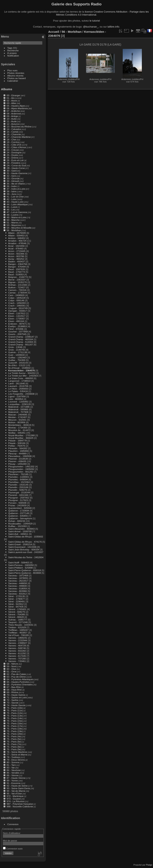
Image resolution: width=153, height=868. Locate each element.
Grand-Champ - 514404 (21, 342)
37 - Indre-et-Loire (16, 189)
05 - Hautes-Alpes (16, 106)
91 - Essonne (13, 783)
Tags (10, 48)
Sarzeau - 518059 (18, 588)
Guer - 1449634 (16, 355)
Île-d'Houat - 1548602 (19, 368)
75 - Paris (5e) (14, 739)
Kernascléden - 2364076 (21, 370)
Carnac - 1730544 (18, 293)
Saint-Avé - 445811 (18, 534)
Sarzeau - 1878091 (18, 578)
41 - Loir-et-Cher (15, 197)
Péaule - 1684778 (17, 440)
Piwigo (149, 865)
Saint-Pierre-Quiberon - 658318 (25, 570)
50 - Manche (13, 220)
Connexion (13, 824)
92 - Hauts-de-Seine (17, 786)
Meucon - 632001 (17, 420)
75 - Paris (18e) (15, 729)
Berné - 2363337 (17, 280)
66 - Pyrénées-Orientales (20, 684)
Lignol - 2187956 (17, 396)
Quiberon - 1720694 (19, 511)
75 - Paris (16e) (15, 723)
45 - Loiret (12, 207)
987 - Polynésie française (20, 804)
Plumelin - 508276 (18, 490)
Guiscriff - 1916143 (18, 363)
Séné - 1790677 (17, 599)
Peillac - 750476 (17, 446)
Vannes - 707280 (17, 658)
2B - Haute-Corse (16, 168)
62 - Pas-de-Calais (16, 674)
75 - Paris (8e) (14, 747)
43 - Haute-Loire (15, 202)
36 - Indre (12, 186)
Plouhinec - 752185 (18, 474)
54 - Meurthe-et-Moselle (19, 228)
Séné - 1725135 (17, 596)
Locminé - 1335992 (18, 402)
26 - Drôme (12, 158)
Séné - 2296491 (17, 601)
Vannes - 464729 (17, 646)
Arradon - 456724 (17, 241)
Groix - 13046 (15, 347)
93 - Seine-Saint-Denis (18, 788)
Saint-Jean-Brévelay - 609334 (24, 549)
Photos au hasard (17, 78)
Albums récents (15, 76)
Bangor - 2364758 (18, 264)
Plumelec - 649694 (18, 479)
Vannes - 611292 (17, 653)
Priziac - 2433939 (17, 505)
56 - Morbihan (14, 230)
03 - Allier (11, 103)
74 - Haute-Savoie (16, 705)
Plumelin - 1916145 (18, 485)
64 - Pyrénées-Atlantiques (20, 679)
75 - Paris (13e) (15, 716)
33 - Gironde (13, 178)
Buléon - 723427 (17, 287)
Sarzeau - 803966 (18, 591)
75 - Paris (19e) (15, 731)
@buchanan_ (91, 27)
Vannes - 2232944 (18, 640)
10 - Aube (12, 119)
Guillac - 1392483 (17, 357)
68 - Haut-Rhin (14, 690)
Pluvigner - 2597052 (19, 498)
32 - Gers (11, 176)
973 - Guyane (14, 799)
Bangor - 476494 (17, 267)
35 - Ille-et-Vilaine (16, 184)
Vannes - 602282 (17, 651)
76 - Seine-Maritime (17, 752)
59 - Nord (11, 666)
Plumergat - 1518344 (19, 492)
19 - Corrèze (13, 142)
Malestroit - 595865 (18, 409)
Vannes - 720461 (17, 661)
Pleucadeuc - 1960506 (20, 456)
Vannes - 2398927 (18, 643)
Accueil (54, 32)
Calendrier (13, 81)
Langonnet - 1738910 (19, 381)
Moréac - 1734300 (18, 428)
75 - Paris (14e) (15, 718)
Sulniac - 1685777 (18, 620)
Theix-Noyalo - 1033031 (21, 625)
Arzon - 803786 (16, 256)
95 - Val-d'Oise (14, 793)
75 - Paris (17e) (15, 726)
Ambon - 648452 (17, 238)
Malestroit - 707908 (18, 412)
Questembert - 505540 (20, 508)
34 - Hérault (13, 181)
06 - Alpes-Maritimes (17, 108)
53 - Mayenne (14, 225)
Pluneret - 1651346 (18, 495)
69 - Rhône (12, 692)
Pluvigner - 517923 (18, 500)
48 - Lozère (13, 215)
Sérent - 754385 (17, 614)
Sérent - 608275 (17, 612)
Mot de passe (10, 841)
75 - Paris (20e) (15, 734)
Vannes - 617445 (17, 656)
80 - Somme (13, 762)
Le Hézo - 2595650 (18, 389)
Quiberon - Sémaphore (20, 518)
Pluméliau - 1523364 (19, 482)
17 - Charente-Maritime (19, 137)
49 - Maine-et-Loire (16, 217)
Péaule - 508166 (17, 443)
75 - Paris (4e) (14, 736)
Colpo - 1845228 (17, 298)
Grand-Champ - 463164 (21, 339)
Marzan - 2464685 (18, 415)
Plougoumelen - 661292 (21, 472)
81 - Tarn (11, 765)
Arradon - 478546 (17, 243)
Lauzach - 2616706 (18, 386)
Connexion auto (13, 849)
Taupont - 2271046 (18, 622)
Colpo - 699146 (16, 300)
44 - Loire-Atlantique (17, 204)
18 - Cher (11, 139)
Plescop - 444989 (17, 453)
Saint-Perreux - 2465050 (21, 565)
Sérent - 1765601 (17, 609)
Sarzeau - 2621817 (18, 581)
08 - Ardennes (14, 113)
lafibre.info (113, 27)
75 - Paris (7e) (14, 744)
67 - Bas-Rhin (14, 687)
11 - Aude (12, 121)
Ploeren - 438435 (17, 461)
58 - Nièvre (12, 664)
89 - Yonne (12, 780)
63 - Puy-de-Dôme (16, 677)
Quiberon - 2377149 (19, 513)
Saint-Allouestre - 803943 (21, 529)
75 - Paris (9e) (14, 749)
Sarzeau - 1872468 (18, 575)
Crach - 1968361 (17, 306)
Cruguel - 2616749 (18, 308)
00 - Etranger (13, 95)
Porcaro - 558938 (17, 503)
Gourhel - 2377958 (18, 331)
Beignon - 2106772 (18, 277)
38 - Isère (12, 191)
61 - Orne (12, 671)
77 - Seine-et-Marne (17, 755)
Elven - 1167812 (17, 313)
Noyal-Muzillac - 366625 (21, 438)
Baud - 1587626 (17, 269)
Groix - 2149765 (17, 350)
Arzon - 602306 (16, 254)
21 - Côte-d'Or (14, 145)
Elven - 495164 (16, 321)
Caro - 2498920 (16, 295)
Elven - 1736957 (17, 319)
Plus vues (12, 70)
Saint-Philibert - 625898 (20, 568)
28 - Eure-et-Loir (15, 160)
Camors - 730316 (17, 290)
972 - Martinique (15, 796)
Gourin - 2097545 (17, 334)
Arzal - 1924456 (16, 246)
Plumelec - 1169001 (19, 477)
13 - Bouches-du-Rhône (19, 126)
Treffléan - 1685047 (18, 630)
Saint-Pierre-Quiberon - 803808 (25, 573)
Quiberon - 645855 (18, 516)
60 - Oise (11, 669)
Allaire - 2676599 (17, 233)
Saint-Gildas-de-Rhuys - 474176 (25, 542)
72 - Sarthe (12, 700)
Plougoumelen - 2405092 (21, 469)
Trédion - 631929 (17, 627)
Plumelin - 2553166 (18, 487)
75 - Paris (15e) (15, 721)
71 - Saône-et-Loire (17, 697)
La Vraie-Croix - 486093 (21, 378)
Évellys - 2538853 (18, 326)
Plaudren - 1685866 (18, 451)
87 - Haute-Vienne (16, 778)
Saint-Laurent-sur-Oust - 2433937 (26, 552)
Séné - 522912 (16, 604)
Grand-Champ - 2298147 (21, 337)
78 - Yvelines (13, 757)
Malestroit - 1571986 (19, 407)
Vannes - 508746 (17, 648)
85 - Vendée (13, 773)
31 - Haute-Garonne (17, 173)
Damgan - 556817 (18, 311)
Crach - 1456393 (17, 303)
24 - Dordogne (14, 152)
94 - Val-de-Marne (16, 791)
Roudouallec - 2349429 (20, 524)
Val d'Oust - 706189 (18, 635)
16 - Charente (14, 134)
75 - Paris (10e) (15, 708)
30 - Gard (12, 171)
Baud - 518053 (16, 274)
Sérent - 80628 (16, 617)
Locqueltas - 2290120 (19, 404)
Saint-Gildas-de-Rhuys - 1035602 (26, 537)
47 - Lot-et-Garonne (17, 212)
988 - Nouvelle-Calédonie (20, 806)
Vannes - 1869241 (18, 638)
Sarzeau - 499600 (18, 586)
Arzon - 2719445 (17, 251)
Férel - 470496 (16, 329)
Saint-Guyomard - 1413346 (22, 547)
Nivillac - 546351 (17, 433)
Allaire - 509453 (16, 235)
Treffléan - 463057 (18, 633)
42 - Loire (12, 199)
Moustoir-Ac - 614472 (19, 430)
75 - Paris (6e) (14, 742)
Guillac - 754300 (17, 360)
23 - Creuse (13, 150)
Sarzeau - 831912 (18, 594)
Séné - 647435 (16, 607)
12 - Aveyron (13, 124)
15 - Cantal (12, 132)
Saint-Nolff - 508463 (19, 562)
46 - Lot (11, 210)
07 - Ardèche (13, 111)
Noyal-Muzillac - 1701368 (21, 435)
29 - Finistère (13, 163)
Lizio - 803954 (16, 399)
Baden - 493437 (17, 261)
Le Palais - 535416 (18, 391)
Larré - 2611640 (17, 383)
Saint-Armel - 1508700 (20, 531)
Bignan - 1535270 (17, 282)
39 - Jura (11, 194)
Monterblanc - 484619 (20, 425)
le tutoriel (95, 21)
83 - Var (11, 767)
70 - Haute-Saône (16, 695)
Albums (7, 89)
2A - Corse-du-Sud (16, 165)
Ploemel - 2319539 (18, 459)
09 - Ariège (12, 116)
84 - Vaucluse (14, 770)
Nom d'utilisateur (12, 833)
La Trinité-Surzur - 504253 (22, 373)
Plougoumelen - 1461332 (21, 466)
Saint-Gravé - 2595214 (20, 544)
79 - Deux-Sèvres (16, 760)
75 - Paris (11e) (15, 710)
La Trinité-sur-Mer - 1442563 (23, 376)
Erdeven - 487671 (18, 324)
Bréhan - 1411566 (18, 285)
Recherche (13, 50)
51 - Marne (12, 222)
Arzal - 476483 (16, 248)
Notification (13, 56)
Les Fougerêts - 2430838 (21, 394)
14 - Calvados (14, 129)
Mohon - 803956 (17, 422)
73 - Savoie (13, 703)
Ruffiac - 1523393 (17, 526)
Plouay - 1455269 (17, 464)
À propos (12, 53)
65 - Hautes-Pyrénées (18, 682)
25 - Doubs (12, 155)
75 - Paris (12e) (15, 713)
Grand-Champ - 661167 (21, 344)
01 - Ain (11, 98)
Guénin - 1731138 (18, 352)
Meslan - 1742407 (18, 417)
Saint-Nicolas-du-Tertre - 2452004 (26, 557)
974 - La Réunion (16, 801)
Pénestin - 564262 (18, 448)
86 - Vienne (13, 775)
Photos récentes (16, 73)
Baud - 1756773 (17, 272)
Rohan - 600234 (17, 521)
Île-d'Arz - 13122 (17, 365)
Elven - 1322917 (17, 316)
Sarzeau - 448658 (18, 583)
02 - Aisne (12, 101)
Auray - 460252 (16, 259)
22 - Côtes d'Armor (16, 147)
